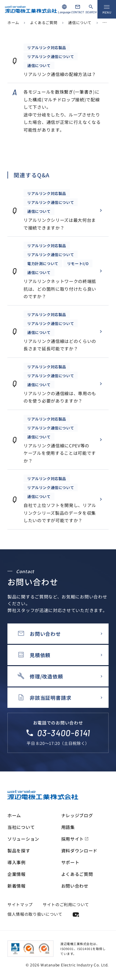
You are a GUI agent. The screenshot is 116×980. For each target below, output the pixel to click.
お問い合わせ (75, 886)
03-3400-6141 (64, 733)
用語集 (68, 827)
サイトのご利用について (66, 904)
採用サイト (75, 839)
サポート (70, 862)
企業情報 (17, 874)
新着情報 (17, 886)
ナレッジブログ (77, 815)
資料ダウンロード (79, 851)
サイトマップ (20, 904)
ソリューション (23, 839)
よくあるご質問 (44, 22)
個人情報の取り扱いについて (35, 914)
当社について (21, 827)
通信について (80, 22)
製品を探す (19, 851)
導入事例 (17, 862)
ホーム (13, 22)
